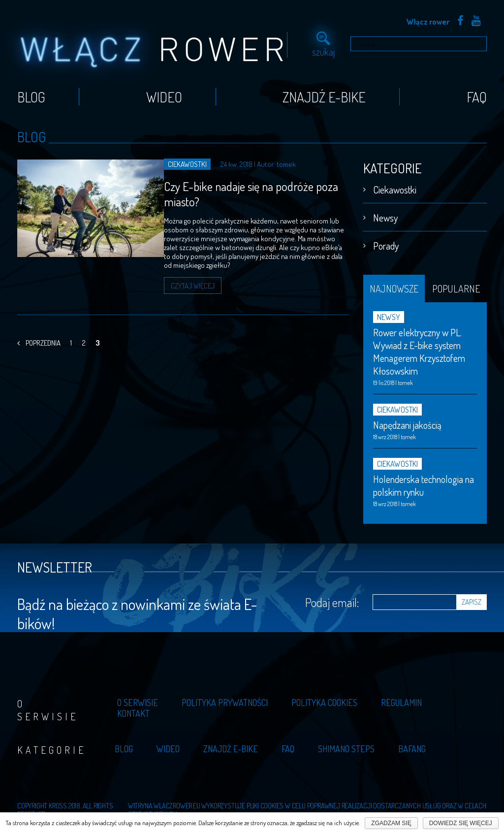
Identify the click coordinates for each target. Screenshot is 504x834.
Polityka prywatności (225, 699)
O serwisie (138, 699)
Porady (386, 242)
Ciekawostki (395, 186)
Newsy (385, 214)
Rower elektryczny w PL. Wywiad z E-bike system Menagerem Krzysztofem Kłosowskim (419, 348)
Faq (477, 94)
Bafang (412, 745)
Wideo (164, 94)
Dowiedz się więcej (461, 823)
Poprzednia (39, 332)
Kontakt (133, 710)
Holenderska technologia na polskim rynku (424, 482)
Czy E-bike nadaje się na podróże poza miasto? (232, 191)
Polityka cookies (324, 699)
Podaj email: (332, 599)
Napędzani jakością (407, 421)
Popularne (456, 285)
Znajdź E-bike (324, 94)
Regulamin (401, 699)
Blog (31, 94)
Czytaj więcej (167, 274)
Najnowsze (394, 285)
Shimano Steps (346, 745)
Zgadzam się (391, 823)
